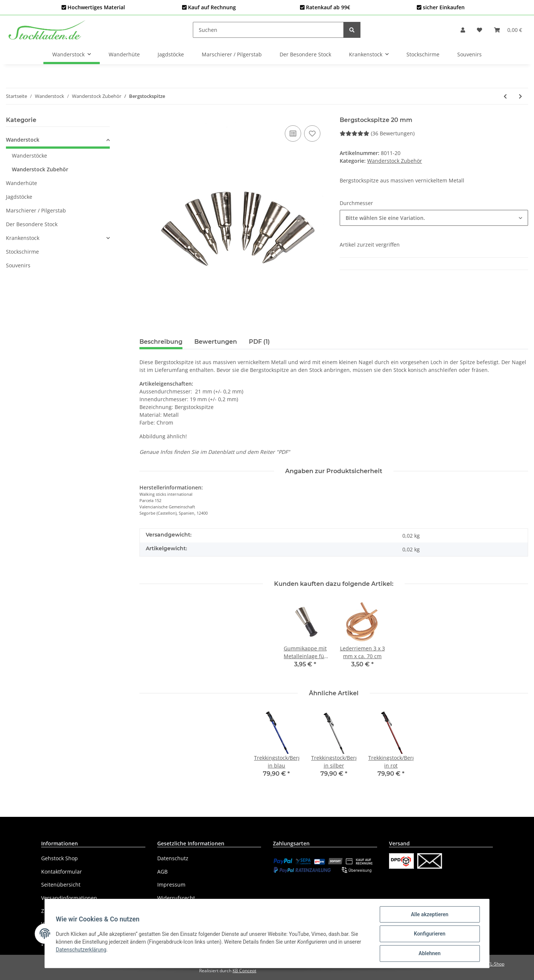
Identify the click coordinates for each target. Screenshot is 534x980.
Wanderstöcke (29, 156)
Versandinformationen (69, 898)
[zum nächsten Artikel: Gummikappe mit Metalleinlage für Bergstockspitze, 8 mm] (520, 96)
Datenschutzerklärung (82, 950)
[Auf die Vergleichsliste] (293, 133)
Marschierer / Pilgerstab (36, 210)
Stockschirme (22, 252)
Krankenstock (23, 238)
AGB (162, 872)
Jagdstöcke (19, 197)
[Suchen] (268, 30)
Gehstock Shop (60, 858)
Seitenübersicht (61, 885)
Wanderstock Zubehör (395, 161)
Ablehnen (428, 954)
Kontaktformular (62, 872)
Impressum (171, 885)
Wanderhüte (22, 183)
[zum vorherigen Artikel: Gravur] (505, 96)
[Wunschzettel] (479, 30)
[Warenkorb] (508, 30)
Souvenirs (18, 265)
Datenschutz (173, 858)
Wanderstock (23, 140)
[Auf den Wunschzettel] (312, 133)
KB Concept (244, 971)
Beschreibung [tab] (161, 342)
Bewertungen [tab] (216, 342)
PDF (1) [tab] (259, 342)
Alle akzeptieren (428, 915)
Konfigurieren (428, 934)
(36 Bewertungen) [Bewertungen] (377, 133)
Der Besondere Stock (32, 224)
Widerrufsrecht (176, 898)
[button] (463, 30)
